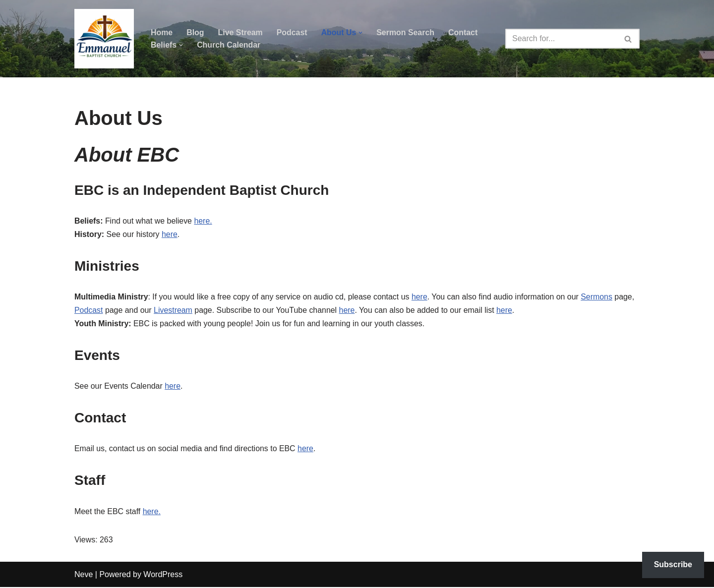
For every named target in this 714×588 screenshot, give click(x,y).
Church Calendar (229, 45)
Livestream (174, 311)
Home (162, 32)
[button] (361, 33)
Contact (464, 32)
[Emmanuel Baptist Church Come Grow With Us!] (104, 39)
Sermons (599, 298)
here (170, 235)
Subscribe (673, 564)
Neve (84, 575)
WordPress (163, 575)
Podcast (293, 32)
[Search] (561, 39)
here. (204, 221)
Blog (195, 32)
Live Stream (241, 32)
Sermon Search (406, 32)
